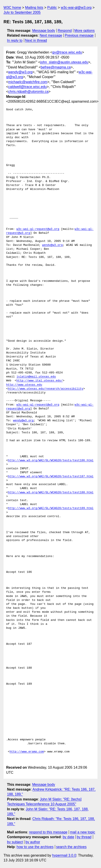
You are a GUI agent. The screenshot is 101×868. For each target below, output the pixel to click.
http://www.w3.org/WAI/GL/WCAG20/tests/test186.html (51, 461)
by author (33, 842)
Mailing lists (34, 8)
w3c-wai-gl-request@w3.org (38, 229)
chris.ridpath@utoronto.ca (28, 92)
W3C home (12, 8)
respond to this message (48, 832)
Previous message (79, 35)
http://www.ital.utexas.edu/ (40, 381)
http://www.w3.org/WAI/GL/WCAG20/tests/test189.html (51, 508)
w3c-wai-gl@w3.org (76, 8)
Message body (44, 31)
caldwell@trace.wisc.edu (27, 87)
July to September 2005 (22, 12)
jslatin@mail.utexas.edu (36, 377)
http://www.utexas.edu (24, 385)
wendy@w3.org (20, 72)
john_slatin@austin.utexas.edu (64, 62)
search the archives (71, 847)
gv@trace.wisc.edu (67, 52)
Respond (65, 31)
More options (85, 31)
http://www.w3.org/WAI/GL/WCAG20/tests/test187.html (51, 477)
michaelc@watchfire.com (28, 82)
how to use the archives (35, 847)
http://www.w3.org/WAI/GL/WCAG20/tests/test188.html (51, 493)
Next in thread (36, 40)
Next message (51, 35)
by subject (15, 842)
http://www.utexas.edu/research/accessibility (46, 389)
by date (68, 837)
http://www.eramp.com (27, 752)
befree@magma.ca (56, 67)
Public (52, 8)
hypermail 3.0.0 (64, 855)
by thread (84, 837)
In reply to (15, 40)
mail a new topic (83, 832)
